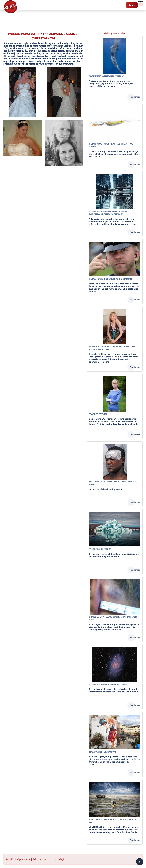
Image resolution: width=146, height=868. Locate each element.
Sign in (132, 5)
